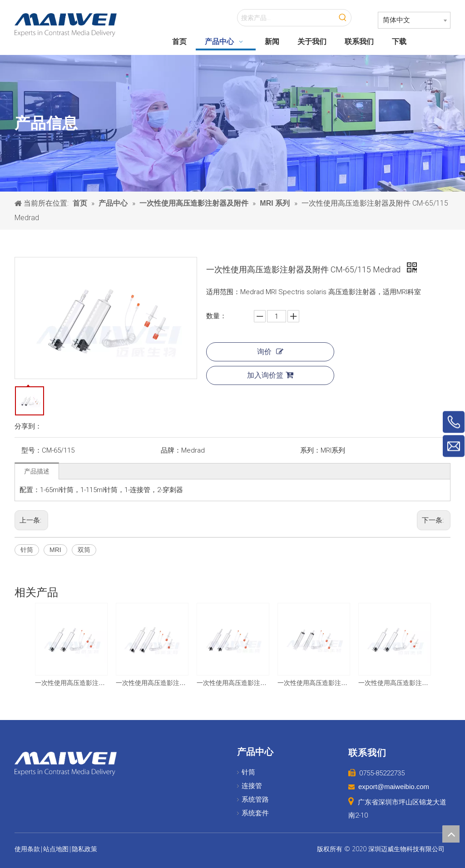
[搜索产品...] (286, 18)
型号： (32, 450)
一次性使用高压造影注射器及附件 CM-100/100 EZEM (152, 683)
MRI (55, 550)
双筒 (84, 550)
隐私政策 (84, 849)
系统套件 (255, 813)
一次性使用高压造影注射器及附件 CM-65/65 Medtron (232, 683)
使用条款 (27, 849)
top (451, 834)
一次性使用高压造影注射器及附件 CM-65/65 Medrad (394, 683)
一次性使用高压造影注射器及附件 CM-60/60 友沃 (71, 683)
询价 (270, 352)
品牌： (171, 450)
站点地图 (56, 849)
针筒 (27, 550)
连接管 (252, 786)
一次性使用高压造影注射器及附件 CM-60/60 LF (313, 683)
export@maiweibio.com (394, 787)
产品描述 (37, 471)
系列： (310, 450)
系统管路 (255, 799)
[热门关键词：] (343, 18)
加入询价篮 (270, 375)
